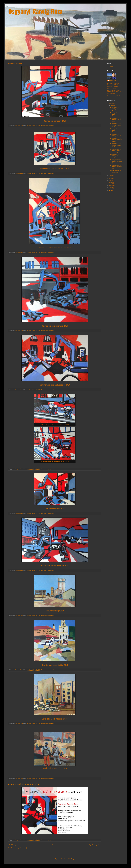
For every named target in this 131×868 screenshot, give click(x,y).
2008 (111, 190)
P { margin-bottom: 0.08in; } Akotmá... (116, 135)
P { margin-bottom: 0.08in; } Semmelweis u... (116, 114)
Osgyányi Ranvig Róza (35, 11)
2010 (111, 185)
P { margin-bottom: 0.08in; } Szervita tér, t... (116, 109)
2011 (111, 183)
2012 (111, 181)
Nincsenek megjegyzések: (48, 126)
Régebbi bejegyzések (95, 845)
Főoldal (54, 845)
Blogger (73, 859)
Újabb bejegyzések (14, 845)
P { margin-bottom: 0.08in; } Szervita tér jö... (116, 145)
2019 (111, 103)
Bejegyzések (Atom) (21, 848)
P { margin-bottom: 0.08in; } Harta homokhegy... (115, 151)
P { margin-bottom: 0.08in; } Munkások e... (116, 167)
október (113, 105)
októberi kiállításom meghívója (24, 784)
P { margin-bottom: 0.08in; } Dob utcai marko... (116, 140)
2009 (111, 188)
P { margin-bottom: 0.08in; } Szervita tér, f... (116, 120)
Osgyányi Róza (114, 80)
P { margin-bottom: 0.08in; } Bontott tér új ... (116, 161)
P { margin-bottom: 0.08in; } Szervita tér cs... (116, 125)
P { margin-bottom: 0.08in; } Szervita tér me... (116, 156)
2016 (111, 178)
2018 (111, 176)
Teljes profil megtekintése (114, 96)
